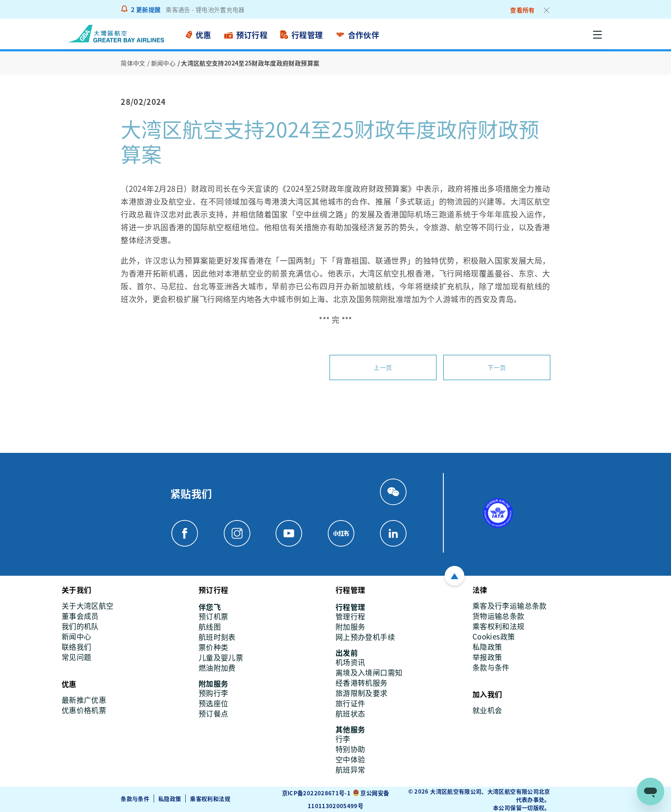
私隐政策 (170, 799)
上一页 (383, 367)
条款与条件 (135, 799)
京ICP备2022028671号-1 (316, 793)
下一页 (497, 367)
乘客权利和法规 (211, 799)
